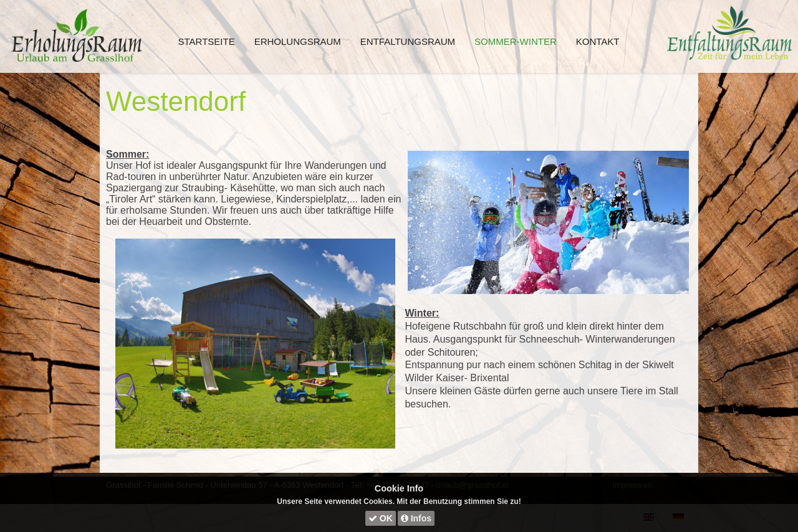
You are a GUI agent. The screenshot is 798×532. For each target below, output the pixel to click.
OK (381, 518)
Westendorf (176, 101)
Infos (416, 518)
